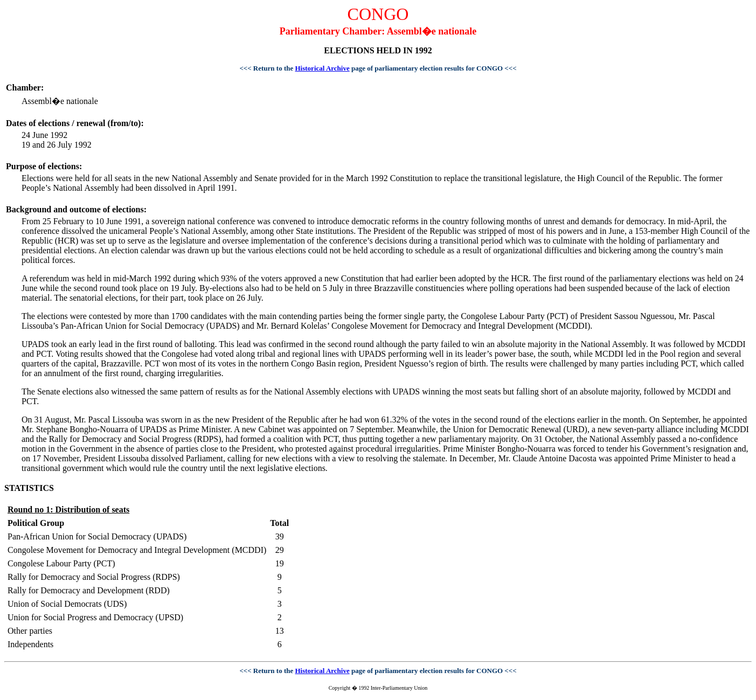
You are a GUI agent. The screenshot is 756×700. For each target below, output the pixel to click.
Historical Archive (322, 68)
